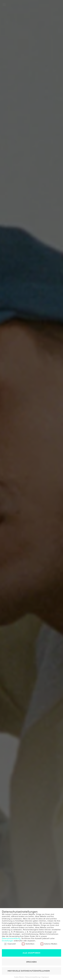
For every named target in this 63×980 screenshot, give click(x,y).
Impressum (45, 977)
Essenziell (10, 944)
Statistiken (28, 944)
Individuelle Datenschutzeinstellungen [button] (29, 971)
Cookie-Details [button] (19, 977)
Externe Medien (49, 944)
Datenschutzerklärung (11, 938)
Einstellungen (8, 941)
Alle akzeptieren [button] (31, 953)
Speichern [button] (31, 962)
